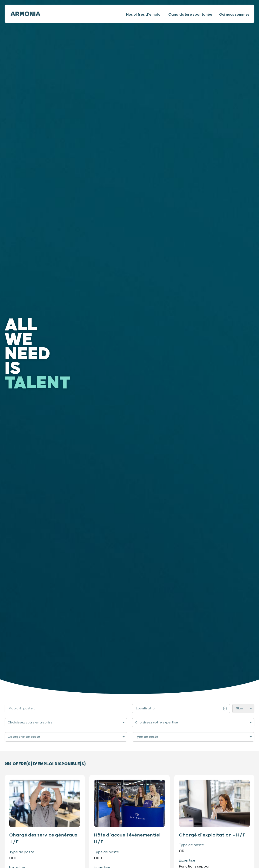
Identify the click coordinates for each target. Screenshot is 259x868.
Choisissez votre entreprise (30, 723)
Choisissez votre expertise (156, 723)
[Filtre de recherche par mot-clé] (66, 708)
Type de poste (147, 737)
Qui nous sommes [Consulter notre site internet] (234, 15)
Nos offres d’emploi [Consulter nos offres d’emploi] (144, 15)
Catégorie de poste (24, 737)
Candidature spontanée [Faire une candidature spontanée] (190, 15)
